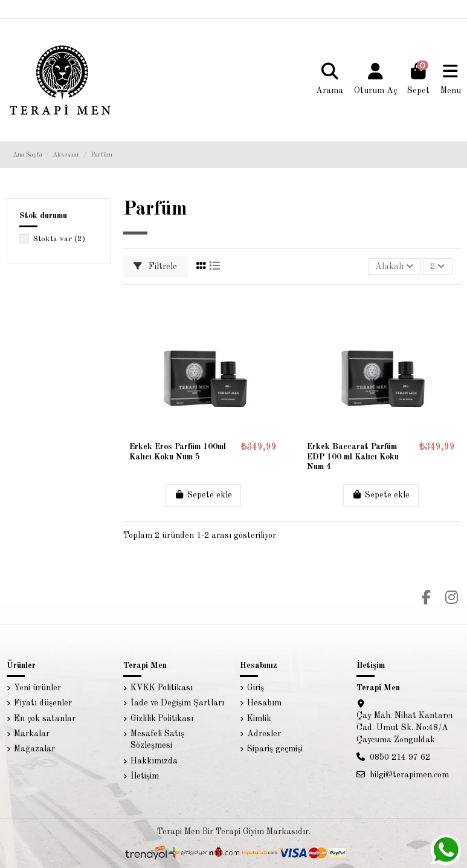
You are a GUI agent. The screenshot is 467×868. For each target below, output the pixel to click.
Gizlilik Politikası (162, 719)
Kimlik (259, 719)
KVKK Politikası (162, 688)
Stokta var (59, 239)
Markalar (32, 734)
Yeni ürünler (37, 688)
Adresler (264, 734)
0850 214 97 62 (400, 757)
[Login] (375, 80)
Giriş (256, 688)
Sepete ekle (203, 495)
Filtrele (155, 266)
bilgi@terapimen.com (409, 775)
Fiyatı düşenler (43, 703)
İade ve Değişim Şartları (177, 703)
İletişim (145, 776)
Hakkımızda (154, 761)
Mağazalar (34, 749)
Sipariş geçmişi (275, 749)
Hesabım (264, 703)
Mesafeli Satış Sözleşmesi (157, 740)
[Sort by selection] (394, 267)
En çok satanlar (45, 719)
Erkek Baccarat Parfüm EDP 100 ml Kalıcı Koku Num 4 (353, 457)
